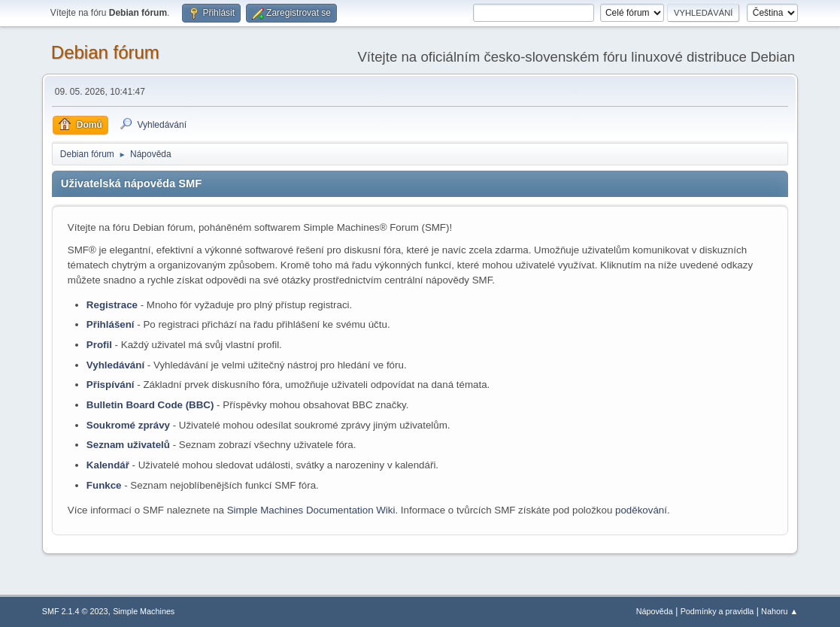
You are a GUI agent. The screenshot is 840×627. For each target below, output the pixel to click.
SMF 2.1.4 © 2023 (75, 611)
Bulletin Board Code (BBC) (150, 405)
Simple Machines (144, 611)
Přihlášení (111, 324)
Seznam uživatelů (128, 445)
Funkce (104, 485)
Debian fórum (105, 52)
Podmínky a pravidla (717, 611)
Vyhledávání (115, 365)
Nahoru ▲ (779, 611)
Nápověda (655, 611)
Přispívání (111, 385)
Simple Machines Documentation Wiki (311, 510)
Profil (99, 345)
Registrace (112, 305)
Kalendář (108, 465)
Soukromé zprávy (128, 425)
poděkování (641, 510)
